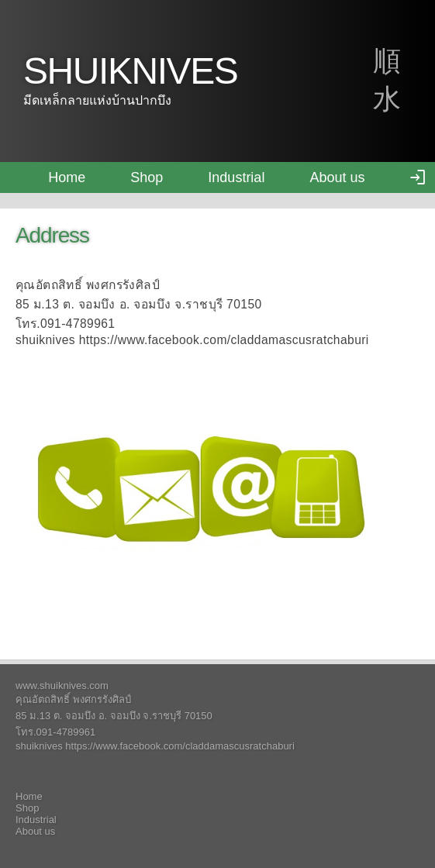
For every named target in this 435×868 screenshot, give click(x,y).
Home (67, 177)
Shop (147, 177)
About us (337, 177)
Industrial (236, 177)
